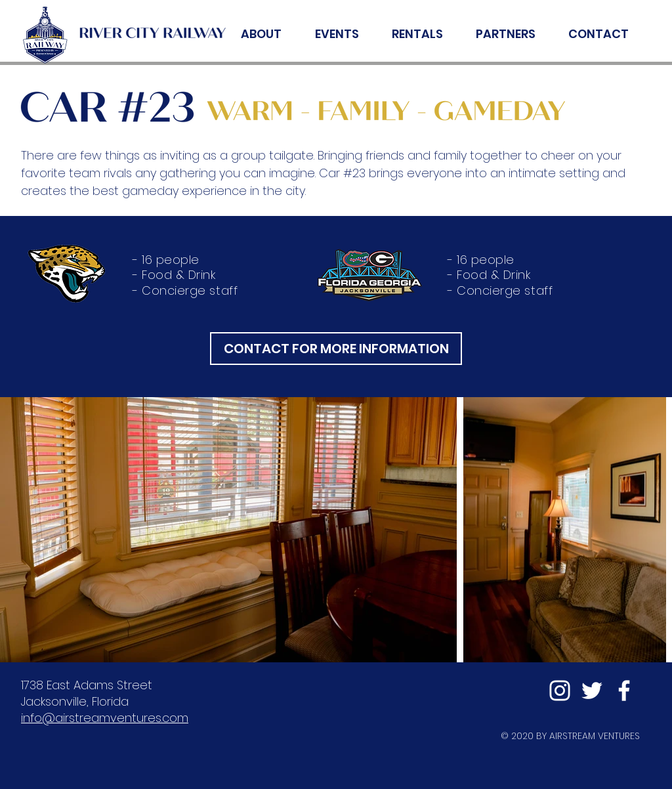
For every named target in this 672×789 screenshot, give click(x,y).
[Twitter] (592, 691)
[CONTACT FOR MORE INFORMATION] (336, 349)
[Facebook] (624, 691)
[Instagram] (560, 691)
